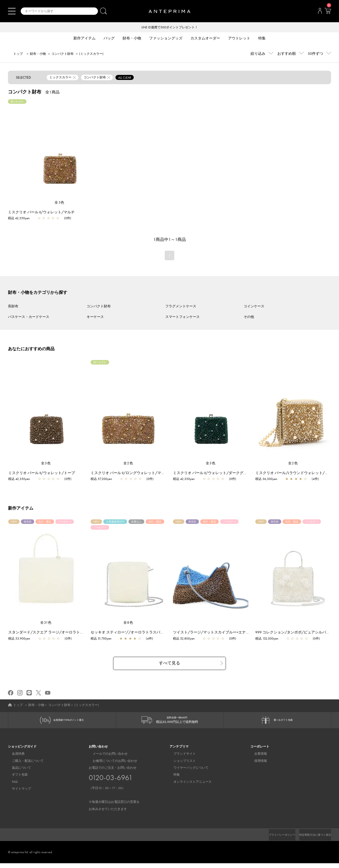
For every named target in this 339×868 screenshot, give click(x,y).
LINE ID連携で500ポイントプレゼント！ (170, 28)
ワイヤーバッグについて (187, 772)
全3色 (60, 203)
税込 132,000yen (269, 639)
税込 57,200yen (104, 479)
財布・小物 (38, 54)
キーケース (95, 317)
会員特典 (14, 758)
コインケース (254, 307)
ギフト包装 (16, 779)
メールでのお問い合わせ (106, 758)
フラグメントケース (181, 307)
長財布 (13, 307)
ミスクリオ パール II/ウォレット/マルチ (41, 213)
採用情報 (257, 765)
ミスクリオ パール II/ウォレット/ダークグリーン (216, 473)
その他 (249, 317)
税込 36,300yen (269, 479)
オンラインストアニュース (189, 786)
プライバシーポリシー (273, 839)
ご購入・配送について (24, 765)
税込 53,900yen (22, 639)
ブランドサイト (181, 758)
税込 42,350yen (19, 219)
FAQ (11, 786)
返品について (17, 772)
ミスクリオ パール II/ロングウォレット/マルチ (132, 473)
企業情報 (257, 758)
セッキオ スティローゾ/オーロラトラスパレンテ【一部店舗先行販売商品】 (156, 633)
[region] (60, 150)
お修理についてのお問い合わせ (111, 765)
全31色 (46, 623)
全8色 (128, 623)
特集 (173, 779)
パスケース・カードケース (29, 317)
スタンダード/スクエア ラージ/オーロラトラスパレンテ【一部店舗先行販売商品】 (80, 633)
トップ (18, 54)
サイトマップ (17, 793)
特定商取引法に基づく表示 (312, 839)
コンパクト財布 (63, 54)
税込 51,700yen (104, 639)
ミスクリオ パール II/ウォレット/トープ (44, 473)
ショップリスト (181, 765)
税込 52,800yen (186, 639)
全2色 (128, 464)
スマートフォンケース (182, 317)
